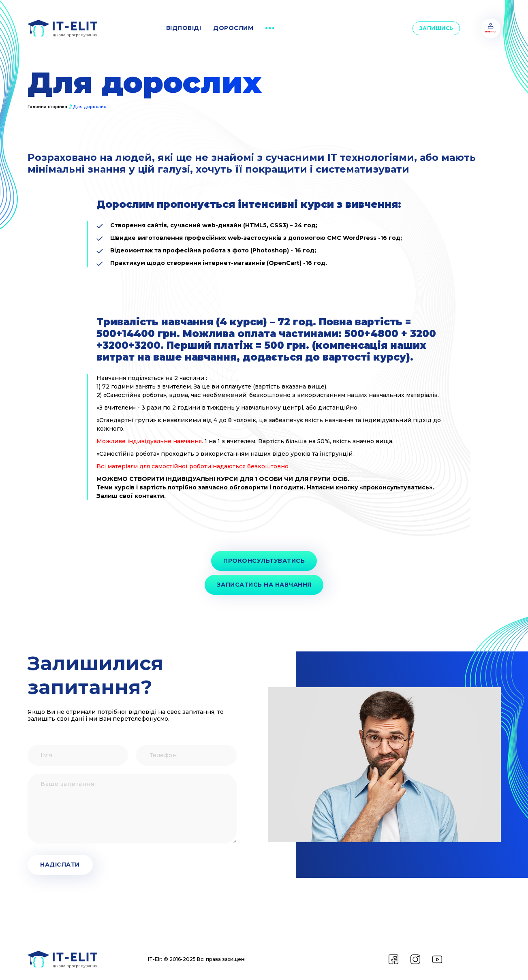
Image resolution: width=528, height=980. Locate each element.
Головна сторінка (48, 107)
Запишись (436, 28)
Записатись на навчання (264, 585)
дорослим (233, 28)
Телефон (136, 745)
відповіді (184, 28)
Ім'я (27, 745)
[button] (270, 29)
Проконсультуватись (264, 561)
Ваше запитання (27, 774)
